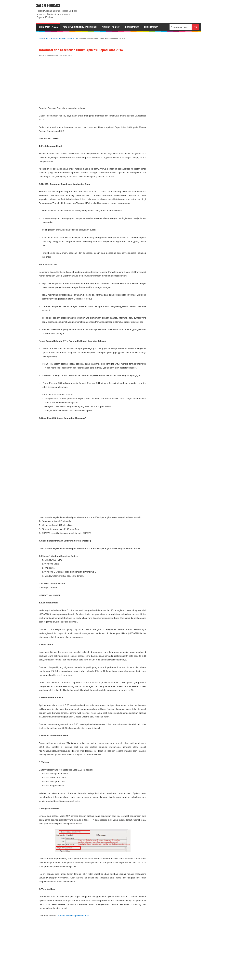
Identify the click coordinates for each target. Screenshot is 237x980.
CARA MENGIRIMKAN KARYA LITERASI (80, 27)
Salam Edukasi (48, 6)
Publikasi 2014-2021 (111, 27)
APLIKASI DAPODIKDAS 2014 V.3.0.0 (57, 56)
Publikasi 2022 (132, 27)
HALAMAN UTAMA (48, 27)
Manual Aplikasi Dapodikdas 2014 (73, 916)
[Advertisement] (93, 82)
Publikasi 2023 (151, 27)
